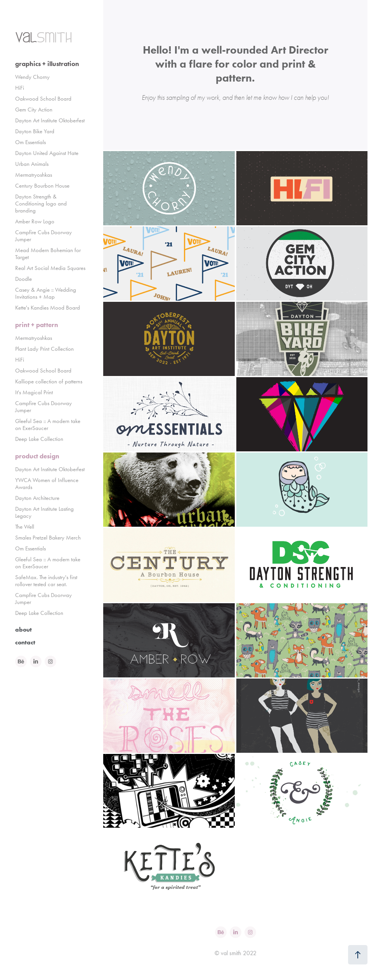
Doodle (23, 279)
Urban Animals (32, 164)
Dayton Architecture (37, 498)
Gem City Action (34, 110)
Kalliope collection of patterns (49, 381)
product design (37, 456)
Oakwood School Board (43, 99)
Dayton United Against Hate (47, 153)
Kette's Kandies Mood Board (48, 308)
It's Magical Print (34, 392)
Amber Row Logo (35, 221)
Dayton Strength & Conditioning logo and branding (41, 204)
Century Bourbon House (42, 186)
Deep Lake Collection (39, 439)
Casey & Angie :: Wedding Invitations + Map (46, 293)
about (23, 629)
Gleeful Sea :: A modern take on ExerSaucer (48, 425)
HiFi (20, 88)
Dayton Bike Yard (35, 131)
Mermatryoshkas (34, 175)
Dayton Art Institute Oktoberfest (50, 120)
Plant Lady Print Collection (44, 349)
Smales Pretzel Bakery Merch (48, 538)
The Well (25, 527)
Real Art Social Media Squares (50, 268)
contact (25, 642)
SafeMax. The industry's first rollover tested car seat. (46, 581)
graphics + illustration (47, 64)
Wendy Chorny (32, 77)
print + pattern (37, 325)
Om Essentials (30, 142)
